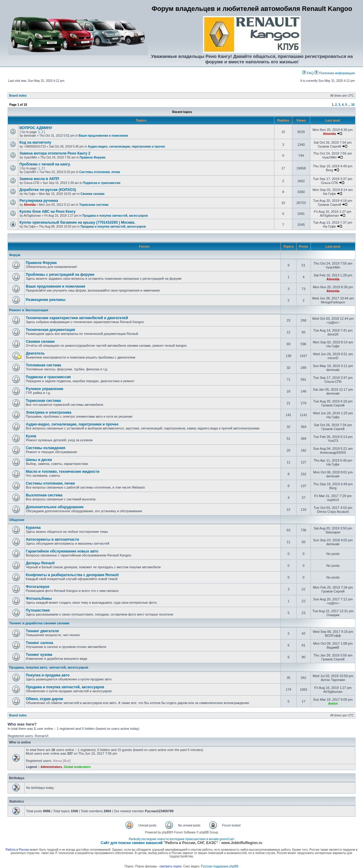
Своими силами (92, 194)
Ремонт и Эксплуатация (29, 310)
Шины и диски (39, 460)
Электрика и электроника (49, 412)
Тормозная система (94, 205)
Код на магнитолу (35, 142)
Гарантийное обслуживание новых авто (62, 551)
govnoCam (227, 839)
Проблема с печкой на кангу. (45, 164)
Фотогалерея (37, 587)
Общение (17, 520)
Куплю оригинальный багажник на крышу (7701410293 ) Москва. (77, 222)
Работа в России (17, 850)
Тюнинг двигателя (42, 631)
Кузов (31, 436)
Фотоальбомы (39, 599)
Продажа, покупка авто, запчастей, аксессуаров (49, 667)
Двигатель (35, 353)
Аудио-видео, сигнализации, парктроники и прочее (126, 147)
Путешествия (38, 610)
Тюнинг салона (39, 643)
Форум (15, 255)
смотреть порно (171, 866)
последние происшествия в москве (194, 839)
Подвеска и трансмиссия (102, 183)
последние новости (155, 839)
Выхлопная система (44, 495)
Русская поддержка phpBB (220, 866)
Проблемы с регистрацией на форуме (60, 275)
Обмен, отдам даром (44, 699)
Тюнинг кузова (39, 655)
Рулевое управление (45, 389)
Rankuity (135, 839)
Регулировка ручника (39, 201)
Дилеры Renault (40, 563)
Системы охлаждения (46, 448)
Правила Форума (92, 157)
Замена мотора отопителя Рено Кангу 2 (55, 153)
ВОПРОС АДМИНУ (36, 128)
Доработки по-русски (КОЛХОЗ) (48, 190)
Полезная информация (335, 73)
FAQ (308, 73)
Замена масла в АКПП (39, 179)
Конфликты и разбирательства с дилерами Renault (72, 575)
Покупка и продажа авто (48, 675)
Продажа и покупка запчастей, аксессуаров (115, 216)
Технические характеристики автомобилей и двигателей (77, 318)
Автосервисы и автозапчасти (52, 539)
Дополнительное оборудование (55, 507)
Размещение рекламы (46, 300)
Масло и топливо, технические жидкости (63, 472)
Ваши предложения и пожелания (103, 136)
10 (353, 105)
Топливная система (43, 365)
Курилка (33, 528)
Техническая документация (50, 330)
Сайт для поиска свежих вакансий (132, 843)
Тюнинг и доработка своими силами (39, 623)
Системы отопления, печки (100, 172)
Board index (18, 96)
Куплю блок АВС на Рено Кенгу (47, 212)
